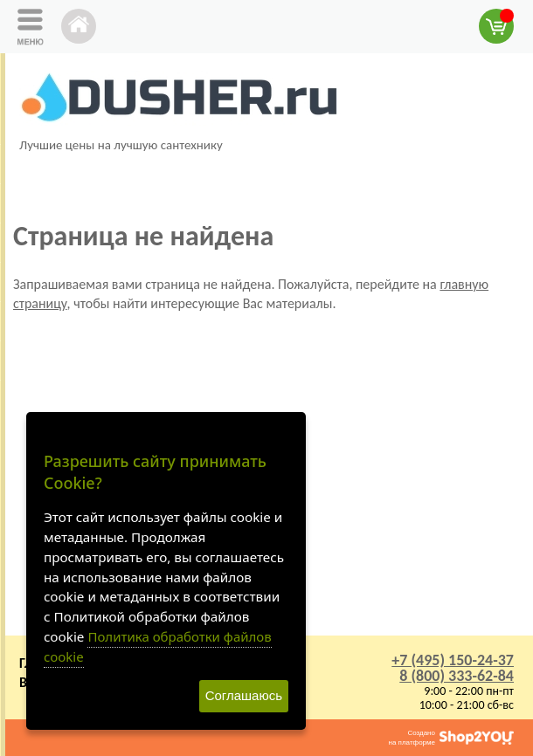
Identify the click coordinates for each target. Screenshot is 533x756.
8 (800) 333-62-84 (457, 676)
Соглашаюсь (244, 695)
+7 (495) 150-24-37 (453, 660)
